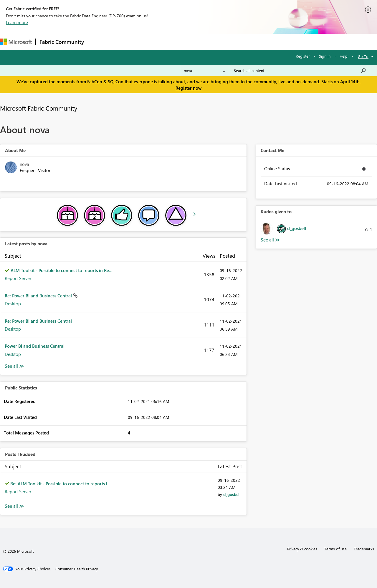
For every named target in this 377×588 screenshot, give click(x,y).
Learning (223, 42)
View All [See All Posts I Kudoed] (14, 506)
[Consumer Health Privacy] (77, 569)
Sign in (325, 56)
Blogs (200, 42)
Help (344, 56)
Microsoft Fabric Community (39, 108)
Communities (174, 42)
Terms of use (335, 549)
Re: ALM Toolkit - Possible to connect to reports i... (61, 484)
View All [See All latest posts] (14, 366)
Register (303, 56)
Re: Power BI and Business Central (39, 296)
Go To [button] (363, 56)
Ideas (147, 42)
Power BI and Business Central (35, 346)
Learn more (17, 22)
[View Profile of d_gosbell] (232, 494)
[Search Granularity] (205, 71)
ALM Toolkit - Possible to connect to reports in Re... (62, 270)
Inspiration (123, 42)
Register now (188, 88)
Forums (97, 42)
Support (248, 42)
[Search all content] (300, 71)
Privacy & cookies (302, 549)
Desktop (13, 304)
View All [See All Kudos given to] (270, 240)
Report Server (18, 278)
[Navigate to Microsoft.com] (16, 42)
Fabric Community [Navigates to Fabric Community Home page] (62, 42)
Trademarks (364, 549)
